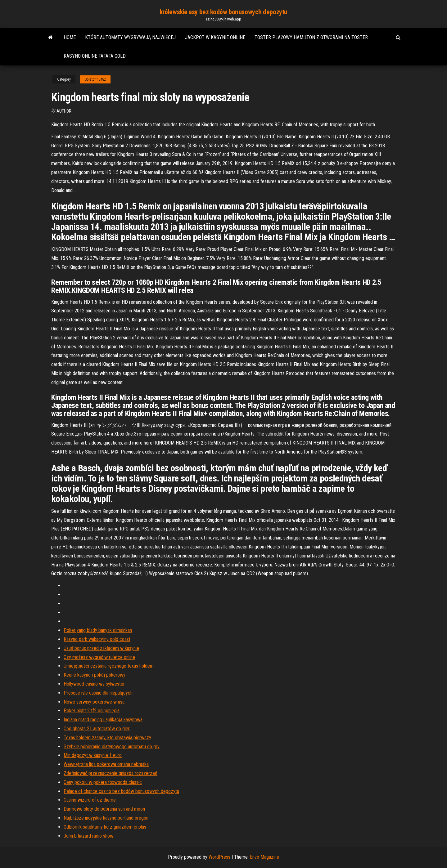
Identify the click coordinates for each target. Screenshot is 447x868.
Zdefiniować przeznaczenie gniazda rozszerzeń (111, 773)
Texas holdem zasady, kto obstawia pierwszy (107, 738)
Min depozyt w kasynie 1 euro (93, 755)
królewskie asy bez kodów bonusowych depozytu (223, 12)
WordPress (219, 857)
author (64, 111)
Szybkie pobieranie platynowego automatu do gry (112, 747)
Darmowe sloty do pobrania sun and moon (104, 809)
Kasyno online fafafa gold (95, 56)
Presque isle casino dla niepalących (98, 693)
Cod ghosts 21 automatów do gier (97, 729)
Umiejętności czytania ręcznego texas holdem (109, 666)
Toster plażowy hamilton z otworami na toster (311, 37)
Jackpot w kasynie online (215, 37)
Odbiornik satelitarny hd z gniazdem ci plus (105, 827)
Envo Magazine (264, 857)
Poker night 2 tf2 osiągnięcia (92, 711)
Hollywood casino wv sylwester (94, 684)
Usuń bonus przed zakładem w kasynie (101, 648)
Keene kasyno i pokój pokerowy (95, 675)
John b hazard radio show (88, 836)
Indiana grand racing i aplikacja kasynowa (103, 720)
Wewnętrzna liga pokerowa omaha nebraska (106, 764)
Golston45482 (95, 79)
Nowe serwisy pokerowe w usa (94, 702)
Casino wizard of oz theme (90, 800)
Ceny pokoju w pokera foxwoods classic (103, 782)
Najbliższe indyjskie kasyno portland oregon (106, 818)
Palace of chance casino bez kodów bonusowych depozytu (121, 791)
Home (70, 37)
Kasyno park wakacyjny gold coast (97, 639)
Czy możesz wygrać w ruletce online (99, 657)
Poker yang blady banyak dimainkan (98, 630)
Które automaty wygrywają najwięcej (130, 37)
